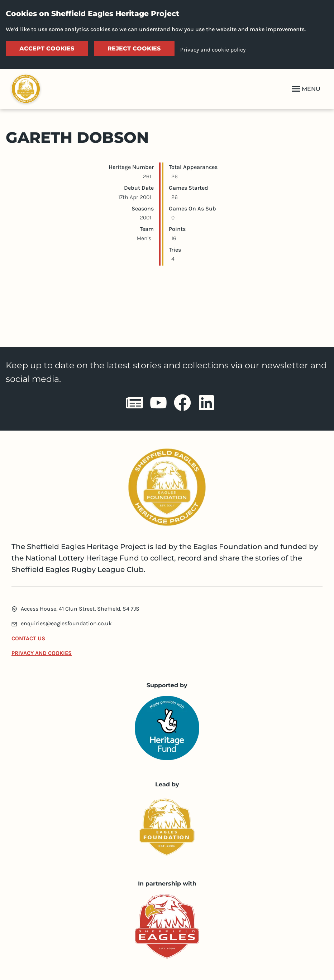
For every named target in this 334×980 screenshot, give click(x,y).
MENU (305, 89)
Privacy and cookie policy (213, 50)
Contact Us (28, 638)
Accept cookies (47, 48)
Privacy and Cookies (42, 653)
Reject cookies (134, 48)
